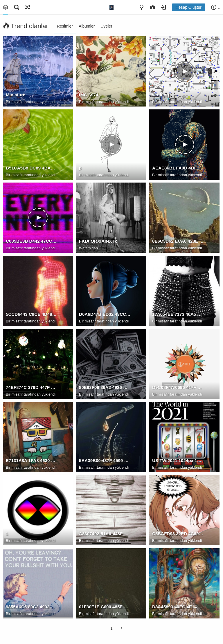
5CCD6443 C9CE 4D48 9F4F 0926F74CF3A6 (32, 314)
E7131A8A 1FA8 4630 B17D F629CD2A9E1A (32, 460)
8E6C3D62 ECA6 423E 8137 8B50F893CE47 (178, 241)
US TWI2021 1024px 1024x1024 (178, 460)
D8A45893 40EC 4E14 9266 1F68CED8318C (178, 607)
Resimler (65, 26)
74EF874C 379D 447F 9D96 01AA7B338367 (32, 387)
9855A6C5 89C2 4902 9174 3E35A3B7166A (32, 607)
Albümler (87, 26)
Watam (85, 248)
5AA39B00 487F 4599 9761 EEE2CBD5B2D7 (105, 460)
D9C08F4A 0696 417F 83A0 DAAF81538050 (178, 387)
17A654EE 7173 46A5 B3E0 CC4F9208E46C (178, 314)
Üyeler (106, 26)
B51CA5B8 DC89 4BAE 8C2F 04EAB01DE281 (32, 168)
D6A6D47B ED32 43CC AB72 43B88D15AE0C (105, 314)
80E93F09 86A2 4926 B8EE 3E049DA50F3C (105, 387)
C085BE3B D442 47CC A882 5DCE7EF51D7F (32, 241)
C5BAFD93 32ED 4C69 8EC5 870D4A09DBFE (178, 534)
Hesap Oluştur (189, 7)
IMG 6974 (89, 95)
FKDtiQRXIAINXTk (98, 241)
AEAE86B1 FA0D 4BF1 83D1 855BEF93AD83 (178, 168)
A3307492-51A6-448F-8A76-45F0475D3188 (105, 534)
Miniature (16, 95)
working (161, 95)
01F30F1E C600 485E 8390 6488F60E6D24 (105, 607)
